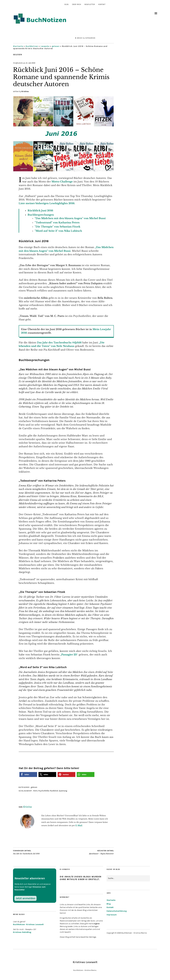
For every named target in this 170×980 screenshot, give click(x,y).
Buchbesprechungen (41, 215)
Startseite (18, 46)
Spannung (63, 791)
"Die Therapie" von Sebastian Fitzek (57, 227)
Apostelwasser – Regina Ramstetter (101, 852)
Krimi (36, 791)
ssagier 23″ (71, 655)
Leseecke (45, 46)
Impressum (112, 915)
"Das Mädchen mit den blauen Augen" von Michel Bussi (70, 218)
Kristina (25, 91)
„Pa (62, 655)
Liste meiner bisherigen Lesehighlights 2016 (47, 203)
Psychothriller (44, 791)
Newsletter (90, 4)
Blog (67, 4)
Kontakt (102, 4)
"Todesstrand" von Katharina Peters (57, 223)
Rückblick (54, 791)
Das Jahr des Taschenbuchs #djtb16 (60, 343)
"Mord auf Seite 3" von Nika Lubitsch (58, 231)
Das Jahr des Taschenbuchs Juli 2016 (26, 852)
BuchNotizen (32, 46)
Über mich (77, 4)
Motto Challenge (62, 182)
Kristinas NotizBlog (22, 932)
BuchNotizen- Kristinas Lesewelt (28, 924)
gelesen (56, 46)
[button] (28, 774)
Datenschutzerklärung (117, 911)
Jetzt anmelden (26, 898)
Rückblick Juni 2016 (40, 211)
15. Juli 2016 (31, 63)
